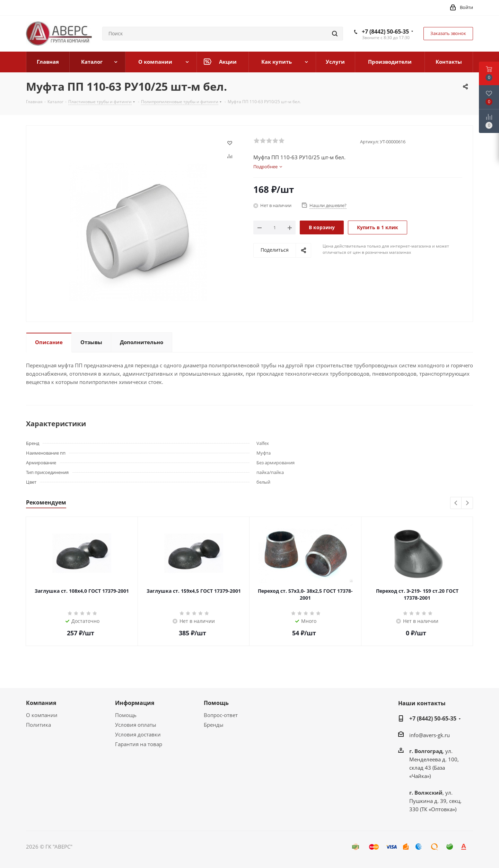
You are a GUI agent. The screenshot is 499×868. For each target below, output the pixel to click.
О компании (42, 715)
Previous (456, 503)
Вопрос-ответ (221, 715)
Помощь (126, 715)
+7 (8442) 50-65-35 (385, 32)
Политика (38, 725)
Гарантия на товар (139, 744)
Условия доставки (138, 734)
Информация (135, 703)
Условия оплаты (136, 725)
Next (467, 503)
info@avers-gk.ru (430, 735)
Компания (41, 703)
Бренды (214, 725)
